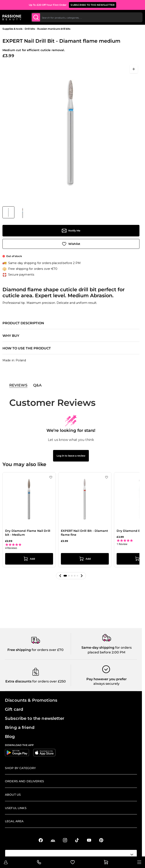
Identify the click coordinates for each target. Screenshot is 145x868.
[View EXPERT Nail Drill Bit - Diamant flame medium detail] (23, 212)
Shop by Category (20, 768)
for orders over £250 (49, 681)
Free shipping (19, 650)
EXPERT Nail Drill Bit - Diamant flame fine (84, 533)
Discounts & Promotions (31, 700)
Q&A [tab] (37, 385)
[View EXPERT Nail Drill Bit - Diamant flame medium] (8, 212)
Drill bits (30, 29)
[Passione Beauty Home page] (12, 17)
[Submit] (36, 17)
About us (13, 795)
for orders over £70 (47, 650)
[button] (60, 576)
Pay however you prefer (107, 679)
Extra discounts (18, 681)
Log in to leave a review (71, 456)
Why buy (11, 336)
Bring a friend (20, 727)
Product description (23, 323)
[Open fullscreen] (134, 69)
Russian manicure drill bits (54, 29)
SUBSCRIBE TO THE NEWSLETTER (93, 5)
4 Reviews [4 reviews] (11, 548)
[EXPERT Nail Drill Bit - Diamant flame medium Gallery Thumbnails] (15, 212)
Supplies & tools (12, 29)
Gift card (14, 709)
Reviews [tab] (18, 385)
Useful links (16, 808)
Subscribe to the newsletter (35, 718)
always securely (106, 684)
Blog (10, 736)
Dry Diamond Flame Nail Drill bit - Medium (28, 533)
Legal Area (14, 821)
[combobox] (87, 17)
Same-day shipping (98, 648)
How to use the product (27, 348)
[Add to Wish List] (71, 244)
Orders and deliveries (24, 781)
